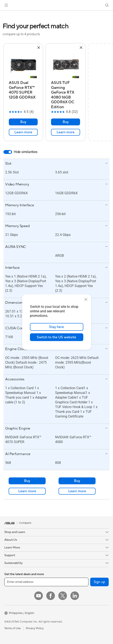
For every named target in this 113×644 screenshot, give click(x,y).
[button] (6, 5)
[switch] (8, 152)
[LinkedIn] (75, 596)
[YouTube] (39, 596)
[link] (56, 5)
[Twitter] (63, 596)
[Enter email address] (46, 582)
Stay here (56, 327)
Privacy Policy (35, 628)
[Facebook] (51, 596)
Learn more (23, 132)
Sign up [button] (99, 582)
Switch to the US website (56, 337)
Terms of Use (12, 628)
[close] (86, 299)
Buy (23, 122)
